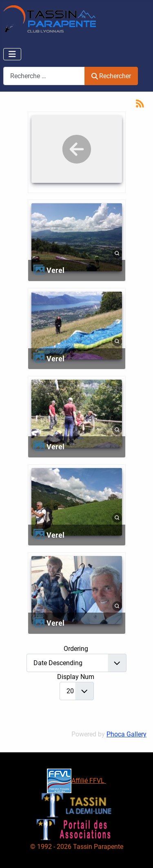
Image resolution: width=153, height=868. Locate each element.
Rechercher (111, 76)
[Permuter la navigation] (12, 54)
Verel (55, 270)
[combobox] (44, 76)
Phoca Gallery (126, 734)
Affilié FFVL (76, 781)
